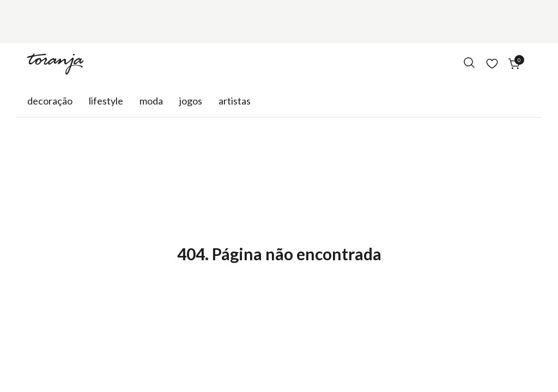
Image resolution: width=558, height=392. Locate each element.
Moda (151, 101)
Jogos (191, 101)
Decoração (50, 101)
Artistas (235, 101)
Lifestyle (106, 101)
